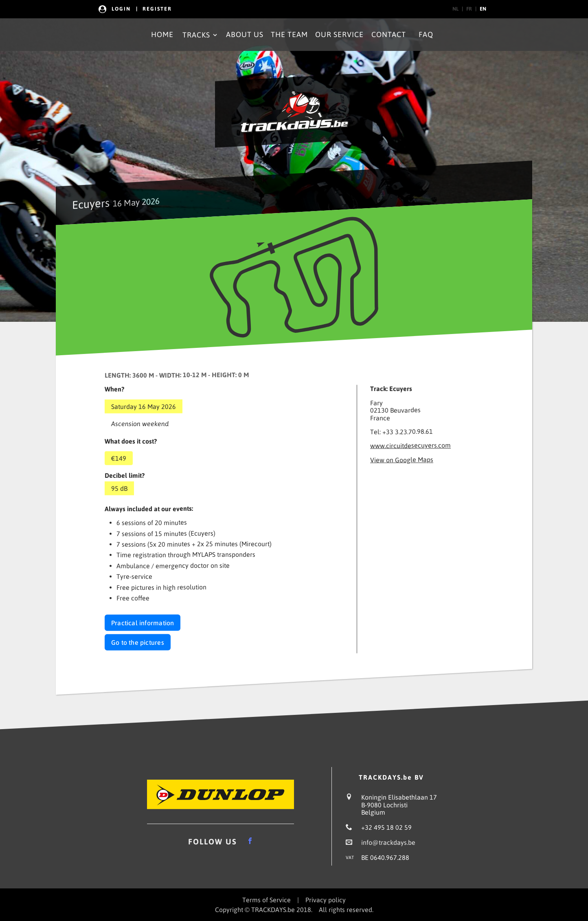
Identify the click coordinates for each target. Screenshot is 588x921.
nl (455, 9)
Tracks (200, 35)
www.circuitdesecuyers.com (410, 446)
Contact (389, 34)
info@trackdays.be (388, 842)
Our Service (339, 34)
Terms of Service (267, 900)
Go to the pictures (138, 642)
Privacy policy (326, 900)
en (483, 9)
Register (157, 9)
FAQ (426, 34)
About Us (245, 34)
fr (469, 9)
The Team (289, 34)
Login (121, 9)
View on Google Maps (402, 459)
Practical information (143, 623)
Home (162, 34)
